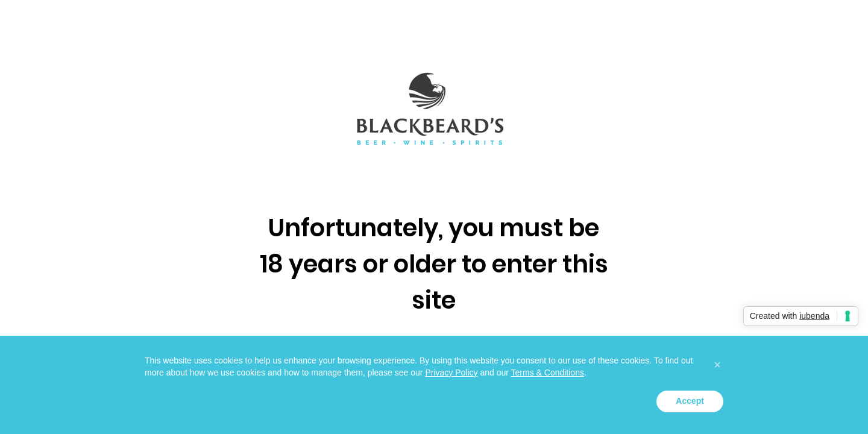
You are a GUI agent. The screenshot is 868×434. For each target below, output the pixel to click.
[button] (717, 365)
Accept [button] (690, 401)
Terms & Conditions (548, 373)
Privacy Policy (451, 373)
